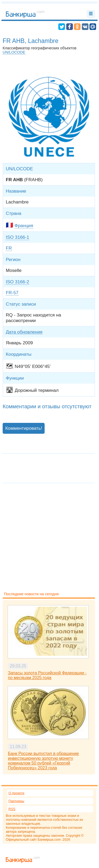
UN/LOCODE (14, 52)
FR (9, 248)
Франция (24, 225)
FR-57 (12, 293)
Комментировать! (24, 428)
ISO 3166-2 (17, 282)
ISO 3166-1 (17, 237)
